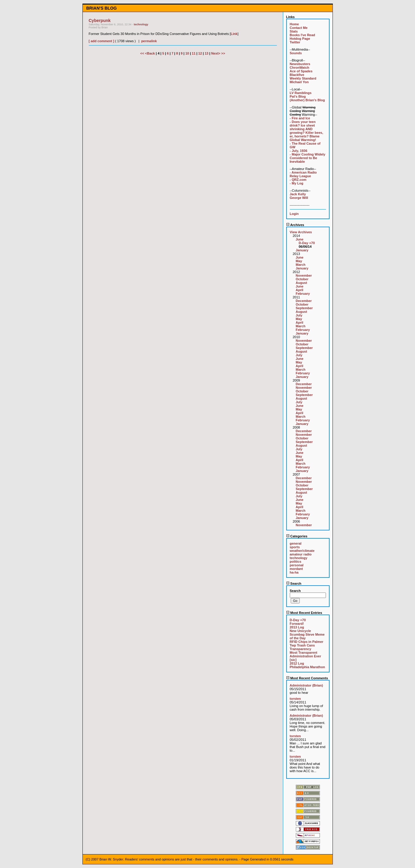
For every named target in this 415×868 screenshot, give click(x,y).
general (296, 543)
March (301, 265)
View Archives (301, 232)
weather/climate (302, 551)
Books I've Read (303, 35)
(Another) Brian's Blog (307, 100)
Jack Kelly (298, 194)
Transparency (301, 649)
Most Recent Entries (304, 613)
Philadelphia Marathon (307, 667)
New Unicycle (300, 631)
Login (294, 214)
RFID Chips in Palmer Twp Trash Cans (307, 643)
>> (223, 53)
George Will (299, 198)
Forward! (297, 624)
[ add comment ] (102, 41)
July (299, 315)
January (302, 250)
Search (294, 583)
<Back (150, 53)
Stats (294, 31)
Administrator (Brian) (307, 685)
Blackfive (297, 75)
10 (187, 53)
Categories (297, 536)
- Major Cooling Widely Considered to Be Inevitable (308, 158)
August (302, 283)
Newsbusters (300, 64)
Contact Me (299, 28)
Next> (216, 53)
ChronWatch (300, 68)
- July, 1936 (299, 151)
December (304, 301)
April (300, 290)
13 (206, 53)
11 (194, 53)
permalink (149, 41)
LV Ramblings (301, 93)
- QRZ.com (298, 180)
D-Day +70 (307, 243)
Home (294, 24)
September (304, 308)
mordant (296, 569)
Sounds (296, 53)
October (302, 279)
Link (234, 34)
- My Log (297, 183)
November (304, 275)
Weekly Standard (303, 78)
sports (295, 547)
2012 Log (297, 663)
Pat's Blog (298, 96)
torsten (295, 699)
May (299, 261)
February (303, 294)
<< (143, 53)
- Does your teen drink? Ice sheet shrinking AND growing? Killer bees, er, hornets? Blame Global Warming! (307, 131)
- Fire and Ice (300, 118)
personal (297, 565)
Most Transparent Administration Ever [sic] (306, 656)
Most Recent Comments (307, 678)
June (300, 239)
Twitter (295, 42)
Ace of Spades (301, 71)
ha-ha (294, 572)
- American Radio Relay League (303, 174)
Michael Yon (299, 82)
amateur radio (301, 554)
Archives (295, 225)
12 (200, 53)
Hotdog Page (300, 39)
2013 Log (297, 627)
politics (296, 561)
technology (141, 24)
